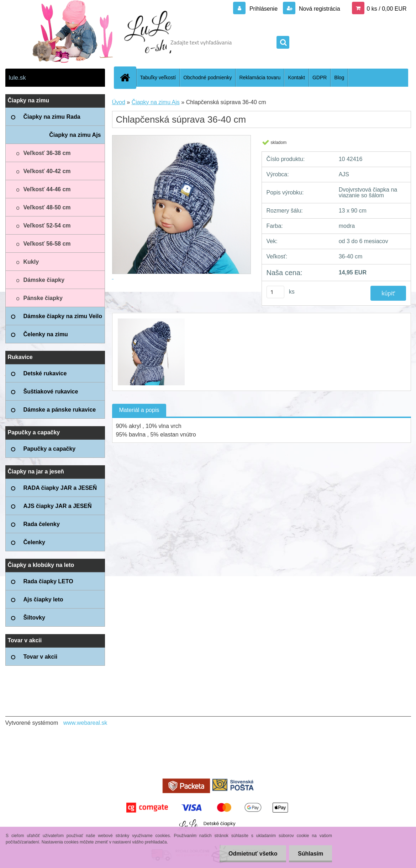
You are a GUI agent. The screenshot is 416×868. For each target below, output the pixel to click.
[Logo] (54, 42)
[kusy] (275, 292)
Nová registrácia (319, 9)
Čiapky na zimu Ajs (156, 102)
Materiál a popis (139, 410)
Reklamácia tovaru (260, 77)
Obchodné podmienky (207, 77)
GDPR (320, 77)
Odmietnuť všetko (252, 854)
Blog (339, 77)
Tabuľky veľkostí (158, 77)
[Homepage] (128, 77)
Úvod (119, 102)
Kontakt (296, 77)
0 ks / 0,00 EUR (386, 9)
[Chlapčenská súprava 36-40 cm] (150, 319)
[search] (283, 43)
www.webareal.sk (85, 723)
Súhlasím (310, 854)
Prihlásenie (263, 9)
